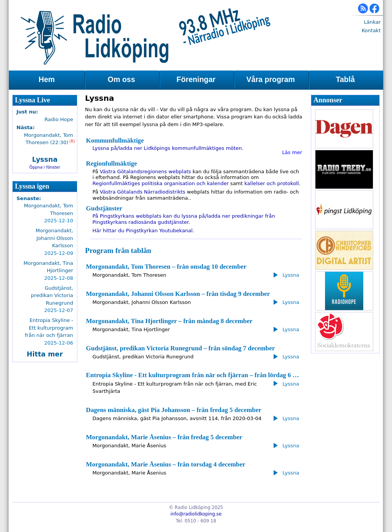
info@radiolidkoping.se (196, 514)
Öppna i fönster (45, 167)
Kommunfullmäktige (115, 140)
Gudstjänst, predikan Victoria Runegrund (52, 296)
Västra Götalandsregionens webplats (145, 172)
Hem (47, 79)
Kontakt (371, 30)
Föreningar (196, 79)
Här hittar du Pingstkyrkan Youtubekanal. (144, 231)
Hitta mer (45, 354)
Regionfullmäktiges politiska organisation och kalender (161, 183)
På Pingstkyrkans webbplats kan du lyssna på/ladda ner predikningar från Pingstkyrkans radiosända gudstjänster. (184, 219)
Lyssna (45, 159)
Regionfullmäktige (112, 163)
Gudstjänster (104, 208)
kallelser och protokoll (271, 183)
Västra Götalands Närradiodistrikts (143, 192)
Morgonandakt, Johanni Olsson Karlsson (54, 238)
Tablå (345, 79)
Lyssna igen (32, 186)
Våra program (271, 79)
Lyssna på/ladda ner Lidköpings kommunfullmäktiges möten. (168, 148)
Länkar (372, 22)
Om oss (121, 79)
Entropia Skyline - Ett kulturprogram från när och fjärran (49, 328)
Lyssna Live (33, 100)
